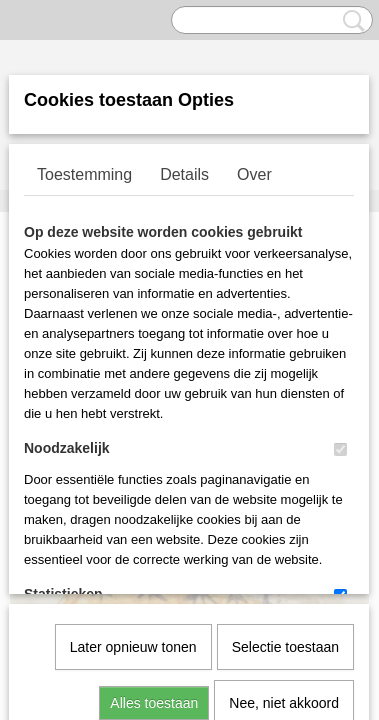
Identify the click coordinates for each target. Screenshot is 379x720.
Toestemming (84, 174)
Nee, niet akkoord (284, 498)
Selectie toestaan (285, 442)
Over (254, 174)
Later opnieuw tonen (133, 442)
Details (184, 174)
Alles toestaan (154, 498)
